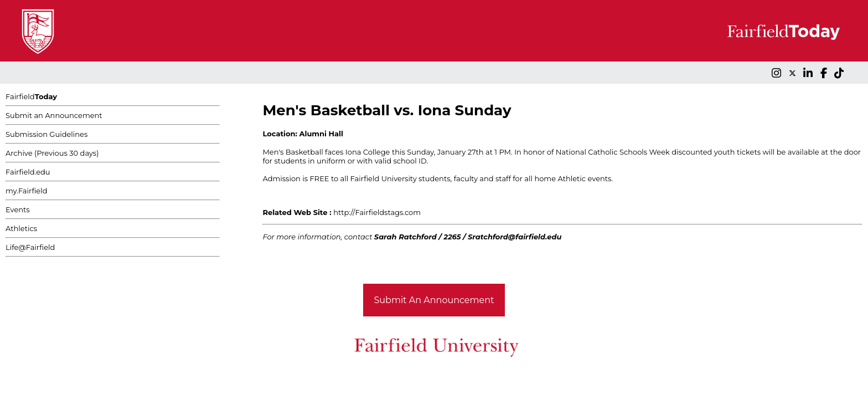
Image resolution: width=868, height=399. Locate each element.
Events (18, 209)
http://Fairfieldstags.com (377, 212)
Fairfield (31, 96)
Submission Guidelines (46, 134)
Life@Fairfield (30, 247)
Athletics (21, 228)
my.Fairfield (27, 191)
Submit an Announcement (54, 115)
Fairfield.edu (28, 172)
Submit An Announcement (434, 300)
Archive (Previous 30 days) (52, 153)
